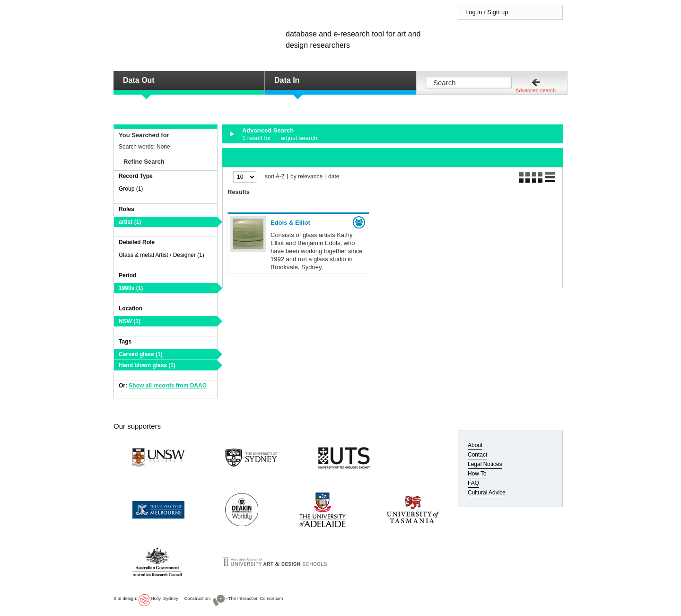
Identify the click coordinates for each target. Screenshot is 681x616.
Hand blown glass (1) (147, 365)
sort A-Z (275, 177)
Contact (477, 455)
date (334, 177)
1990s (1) (131, 288)
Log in (474, 12)
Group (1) (131, 189)
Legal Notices (485, 464)
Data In (287, 80)
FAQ (473, 483)
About (475, 445)
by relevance (306, 177)
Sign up (498, 12)
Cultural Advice (487, 493)
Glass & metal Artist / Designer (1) (162, 255)
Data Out (139, 80)
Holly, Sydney (165, 598)
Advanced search (536, 90)
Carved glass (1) (141, 354)
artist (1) (130, 222)
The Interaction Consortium (256, 598)
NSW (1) (130, 321)
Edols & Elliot (290, 223)
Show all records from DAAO (168, 386)
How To (477, 474)
